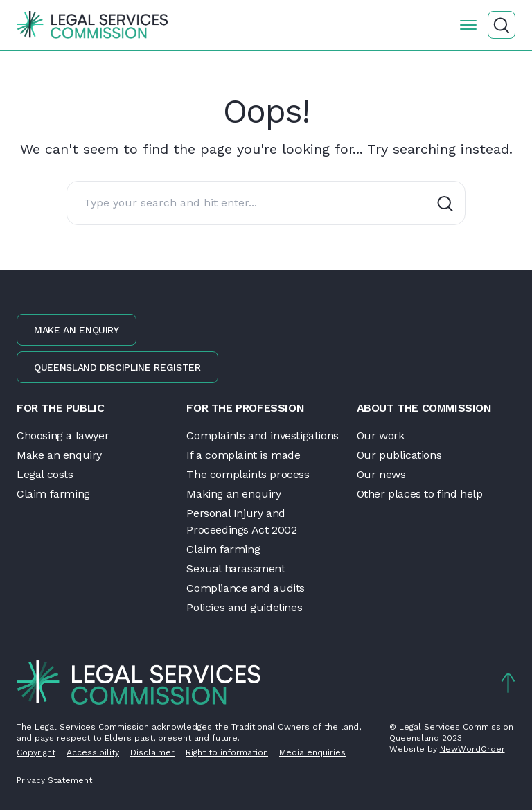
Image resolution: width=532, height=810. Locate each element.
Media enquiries (312, 752)
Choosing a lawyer (63, 435)
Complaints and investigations (262, 435)
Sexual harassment (236, 569)
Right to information (227, 752)
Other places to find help (420, 494)
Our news (381, 474)
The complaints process (248, 474)
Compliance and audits (246, 588)
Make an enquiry (77, 330)
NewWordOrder (472, 749)
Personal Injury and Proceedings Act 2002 (241, 521)
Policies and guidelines (244, 607)
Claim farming (53, 494)
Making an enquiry (233, 494)
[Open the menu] (468, 25)
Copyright (36, 752)
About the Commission (424, 408)
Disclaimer (152, 752)
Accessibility (93, 752)
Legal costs (45, 474)
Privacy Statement (54, 780)
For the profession (245, 408)
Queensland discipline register (117, 367)
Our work (381, 435)
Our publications (399, 455)
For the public (60, 408)
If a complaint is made (243, 455)
